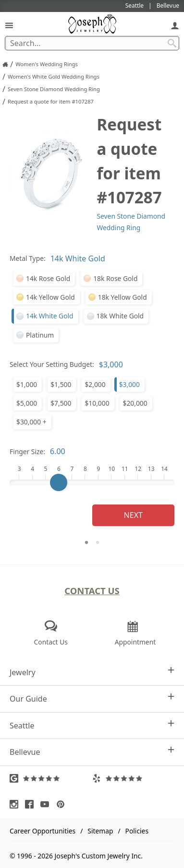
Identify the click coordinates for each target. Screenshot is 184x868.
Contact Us (92, 591)
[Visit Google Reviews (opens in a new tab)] (51, 778)
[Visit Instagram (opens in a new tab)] (16, 804)
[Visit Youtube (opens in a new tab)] (47, 804)
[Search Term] (92, 43)
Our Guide (92, 698)
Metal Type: (28, 258)
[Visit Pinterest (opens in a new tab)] (63, 804)
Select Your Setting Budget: (52, 364)
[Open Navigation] (9, 25)
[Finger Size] (92, 482)
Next (133, 515)
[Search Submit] (172, 43)
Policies (137, 831)
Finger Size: (27, 452)
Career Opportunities (43, 831)
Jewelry (92, 672)
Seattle (92, 725)
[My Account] (175, 25)
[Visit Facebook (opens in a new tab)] (32, 804)
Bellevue (92, 752)
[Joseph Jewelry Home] (5, 64)
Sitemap (100, 831)
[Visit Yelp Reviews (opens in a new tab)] (134, 778)
